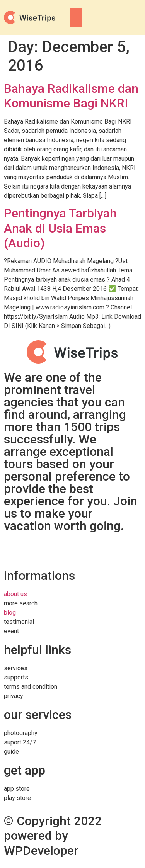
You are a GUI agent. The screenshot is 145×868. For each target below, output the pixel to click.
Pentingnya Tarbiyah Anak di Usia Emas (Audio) (60, 228)
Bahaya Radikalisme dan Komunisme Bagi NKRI (71, 96)
